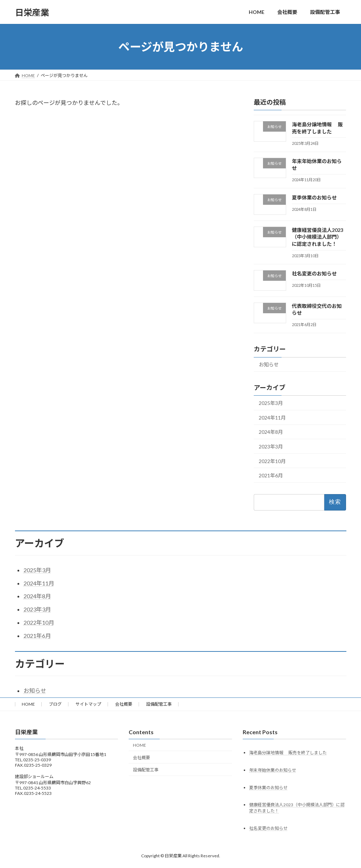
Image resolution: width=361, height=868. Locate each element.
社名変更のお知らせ (314, 273)
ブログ (55, 704)
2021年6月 (271, 475)
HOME (28, 704)
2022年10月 (272, 461)
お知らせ (269, 365)
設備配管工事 (159, 704)
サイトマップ (88, 704)
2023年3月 (271, 446)
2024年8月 (271, 432)
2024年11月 (272, 418)
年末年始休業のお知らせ (273, 770)
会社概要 (124, 704)
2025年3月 (271, 403)
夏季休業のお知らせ (314, 197)
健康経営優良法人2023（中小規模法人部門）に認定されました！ (318, 237)
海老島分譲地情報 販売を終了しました (288, 753)
